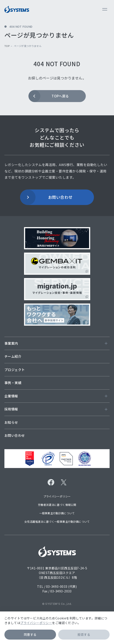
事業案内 (56, 343)
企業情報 (56, 396)
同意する (30, 634)
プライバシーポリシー (36, 623)
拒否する (84, 634)
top (7, 46)
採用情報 (56, 409)
